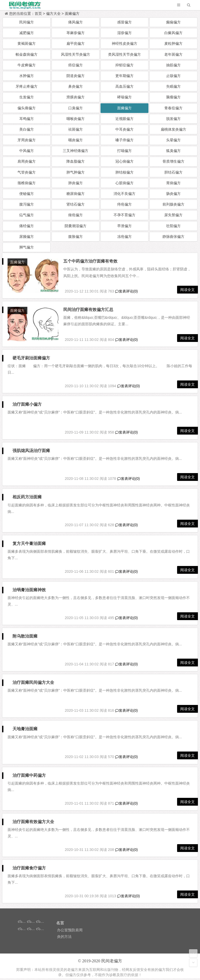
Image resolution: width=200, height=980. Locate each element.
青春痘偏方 (173, 108)
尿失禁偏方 (173, 215)
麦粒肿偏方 (173, 43)
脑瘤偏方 (173, 97)
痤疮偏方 (76, 215)
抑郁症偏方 (124, 65)
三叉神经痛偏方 (76, 151)
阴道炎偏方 (76, 76)
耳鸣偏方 (27, 119)
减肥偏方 (27, 33)
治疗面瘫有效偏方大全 (34, 823)
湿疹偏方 (124, 33)
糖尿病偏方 (76, 194)
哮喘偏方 (124, 97)
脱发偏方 (173, 119)
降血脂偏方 (76, 161)
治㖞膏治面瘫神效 (29, 592)
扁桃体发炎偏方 (173, 129)
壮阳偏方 (173, 226)
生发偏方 (27, 97)
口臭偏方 (76, 108)
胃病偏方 (173, 183)
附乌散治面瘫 (25, 638)
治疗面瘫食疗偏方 (29, 870)
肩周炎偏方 (27, 161)
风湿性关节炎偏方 (76, 54)
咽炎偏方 (76, 140)
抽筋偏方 (173, 65)
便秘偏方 (27, 194)
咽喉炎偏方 (76, 119)
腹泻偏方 (27, 204)
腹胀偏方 (76, 237)
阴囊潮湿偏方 (76, 226)
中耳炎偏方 (124, 129)
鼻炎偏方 (76, 86)
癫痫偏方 (173, 22)
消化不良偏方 (124, 194)
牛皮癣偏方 (27, 65)
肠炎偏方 (173, 194)
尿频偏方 (27, 237)
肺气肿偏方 (76, 172)
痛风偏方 (76, 22)
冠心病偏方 (124, 161)
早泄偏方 (124, 226)
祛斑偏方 (76, 129)
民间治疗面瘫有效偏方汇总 (90, 310)
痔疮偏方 (124, 204)
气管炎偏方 (27, 172)
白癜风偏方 (173, 33)
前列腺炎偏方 (173, 204)
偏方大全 (53, 14)
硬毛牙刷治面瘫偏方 (32, 360)
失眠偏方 (173, 86)
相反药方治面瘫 (27, 499)
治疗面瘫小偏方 (27, 406)
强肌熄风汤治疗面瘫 (32, 452)
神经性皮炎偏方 (124, 43)
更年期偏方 (124, 76)
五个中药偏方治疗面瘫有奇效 (92, 261)
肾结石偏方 (76, 204)
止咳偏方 (173, 76)
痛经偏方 (27, 226)
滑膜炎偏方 (76, 97)
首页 (38, 14)
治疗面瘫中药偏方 (29, 777)
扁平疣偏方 (76, 43)
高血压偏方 (124, 86)
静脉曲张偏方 (173, 237)
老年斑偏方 (173, 54)
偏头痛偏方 (27, 108)
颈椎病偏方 (27, 183)
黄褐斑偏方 (27, 43)
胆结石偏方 (173, 172)
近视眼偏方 (124, 119)
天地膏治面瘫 (25, 731)
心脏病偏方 (124, 183)
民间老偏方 (112, 963)
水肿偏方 (27, 76)
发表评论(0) (126, 292)
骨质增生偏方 (173, 161)
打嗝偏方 (124, 151)
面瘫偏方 (72, 14)
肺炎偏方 (76, 183)
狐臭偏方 (173, 151)
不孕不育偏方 (124, 215)
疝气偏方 (27, 215)
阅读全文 (187, 290)
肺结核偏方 (124, 172)
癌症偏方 (76, 65)
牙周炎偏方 (27, 140)
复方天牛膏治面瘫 (29, 545)
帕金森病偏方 (27, 54)
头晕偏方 (173, 140)
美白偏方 (27, 129)
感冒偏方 (124, 22)
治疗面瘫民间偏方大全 (34, 684)
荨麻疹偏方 (76, 33)
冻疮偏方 (124, 237)
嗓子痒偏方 (124, 140)
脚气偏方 (27, 247)
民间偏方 (27, 22)
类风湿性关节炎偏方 (124, 54)
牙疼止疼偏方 (27, 86)
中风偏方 (27, 151)
